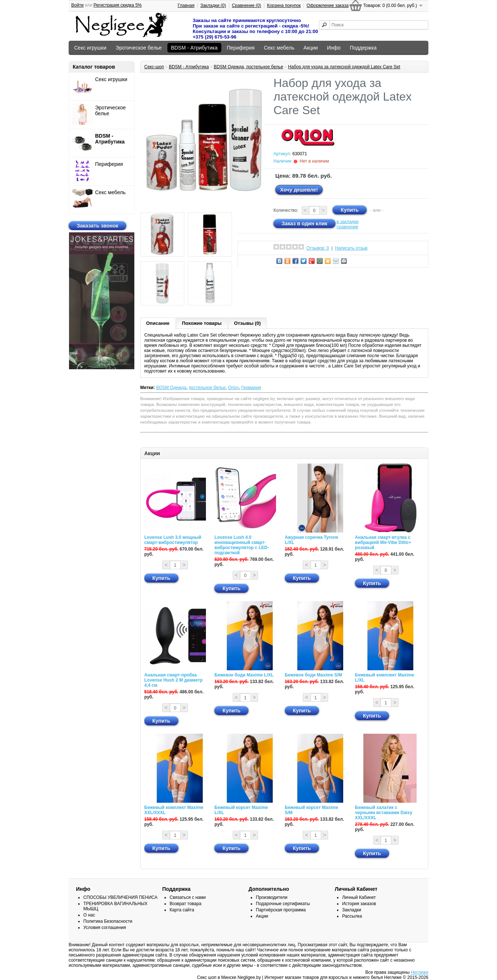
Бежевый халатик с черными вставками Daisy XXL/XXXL (384, 813)
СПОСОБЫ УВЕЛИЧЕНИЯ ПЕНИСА (120, 897)
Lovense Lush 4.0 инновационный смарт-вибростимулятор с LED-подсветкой (242, 545)
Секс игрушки (90, 48)
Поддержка (363, 48)
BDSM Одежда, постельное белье (248, 67)
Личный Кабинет (359, 897)
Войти (77, 5)
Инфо (334, 48)
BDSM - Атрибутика (194, 48)
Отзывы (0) (248, 323)
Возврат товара (186, 904)
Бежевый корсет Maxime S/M (311, 810)
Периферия (241, 48)
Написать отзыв (351, 248)
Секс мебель (279, 48)
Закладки (352, 910)
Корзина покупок (284, 6)
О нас (89, 915)
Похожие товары (202, 323)
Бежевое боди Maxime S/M (313, 675)
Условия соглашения (105, 928)
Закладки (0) (213, 6)
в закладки (348, 222)
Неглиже (420, 972)
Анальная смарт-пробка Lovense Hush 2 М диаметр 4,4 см (173, 680)
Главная (186, 6)
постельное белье (207, 388)
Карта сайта (182, 910)
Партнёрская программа (281, 910)
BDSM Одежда (171, 388)
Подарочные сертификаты (283, 904)
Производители (272, 897)
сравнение (347, 227)
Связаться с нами (188, 897)
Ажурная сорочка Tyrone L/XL (312, 540)
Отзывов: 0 (318, 248)
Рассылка (352, 916)
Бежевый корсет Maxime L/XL (241, 810)
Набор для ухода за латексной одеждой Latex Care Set (344, 67)
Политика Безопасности (108, 921)
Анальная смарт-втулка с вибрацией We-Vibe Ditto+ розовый (383, 542)
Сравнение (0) (247, 6)
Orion (233, 388)
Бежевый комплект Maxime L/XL (384, 678)
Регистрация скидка (118, 5)
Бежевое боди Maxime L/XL (244, 675)
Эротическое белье (139, 48)
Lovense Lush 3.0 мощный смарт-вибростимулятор (173, 540)
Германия (251, 388)
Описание (158, 323)
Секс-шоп (154, 67)
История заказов (359, 904)
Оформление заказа (327, 6)
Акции (311, 48)
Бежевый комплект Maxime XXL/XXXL (174, 810)
